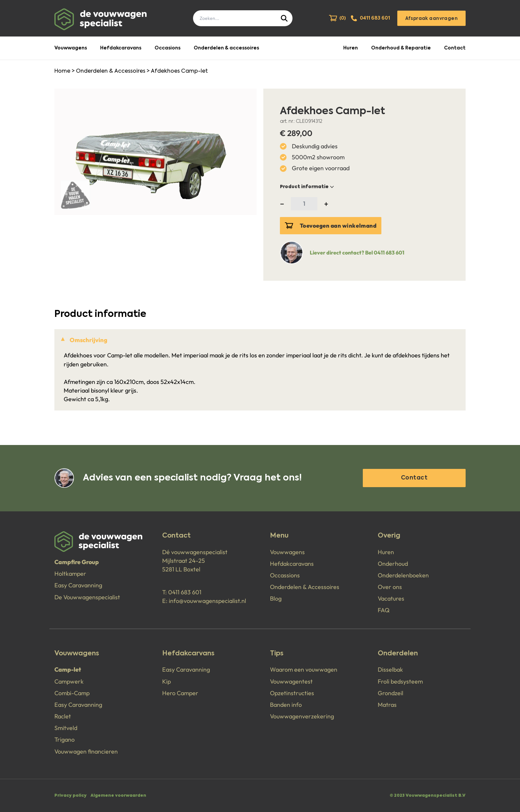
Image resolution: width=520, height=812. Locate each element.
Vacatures (391, 598)
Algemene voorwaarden (118, 796)
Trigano (65, 739)
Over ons (390, 587)
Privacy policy (70, 796)
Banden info (286, 705)
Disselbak (390, 669)
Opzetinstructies (292, 693)
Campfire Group (77, 562)
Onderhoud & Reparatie (401, 48)
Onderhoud (393, 564)
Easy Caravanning (78, 585)
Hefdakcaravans (121, 48)
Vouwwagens (71, 48)
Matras (387, 705)
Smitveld (66, 728)
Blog (276, 598)
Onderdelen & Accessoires (111, 71)
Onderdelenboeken (403, 575)
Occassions (285, 575)
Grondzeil (390, 693)
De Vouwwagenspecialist (87, 597)
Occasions (167, 48)
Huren (351, 48)
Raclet (63, 716)
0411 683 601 (185, 592)
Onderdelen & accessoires (226, 48)
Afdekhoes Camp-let (179, 71)
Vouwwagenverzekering (302, 716)
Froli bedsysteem (400, 681)
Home (62, 71)
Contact (455, 48)
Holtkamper (70, 574)
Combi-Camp (72, 693)
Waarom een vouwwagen (304, 669)
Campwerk (69, 681)
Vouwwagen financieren (86, 751)
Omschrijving (89, 340)
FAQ (384, 610)
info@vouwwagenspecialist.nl (207, 601)
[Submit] (285, 18)
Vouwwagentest (291, 681)
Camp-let (68, 669)
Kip (166, 681)
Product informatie (308, 187)
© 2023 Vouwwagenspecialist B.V (428, 796)
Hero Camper (180, 693)
